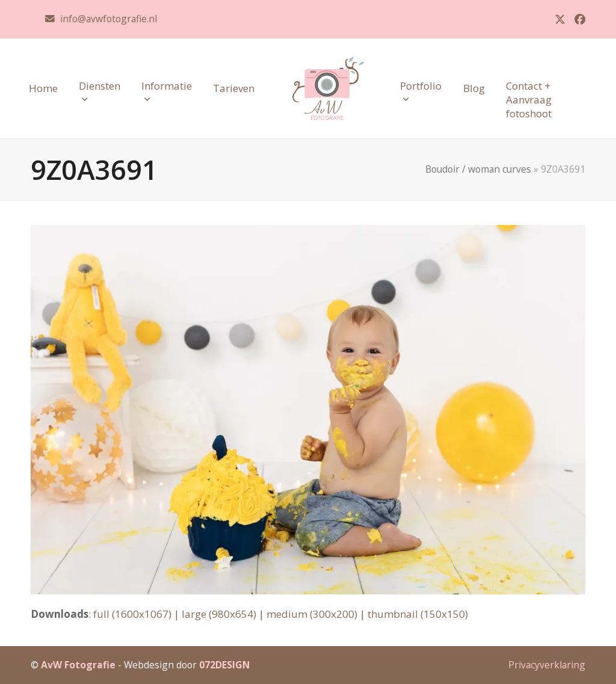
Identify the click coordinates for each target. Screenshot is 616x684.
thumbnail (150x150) (418, 614)
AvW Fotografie (78, 665)
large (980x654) (219, 614)
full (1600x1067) (132, 614)
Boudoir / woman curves (478, 169)
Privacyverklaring (547, 665)
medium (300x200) (312, 614)
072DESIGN (224, 665)
